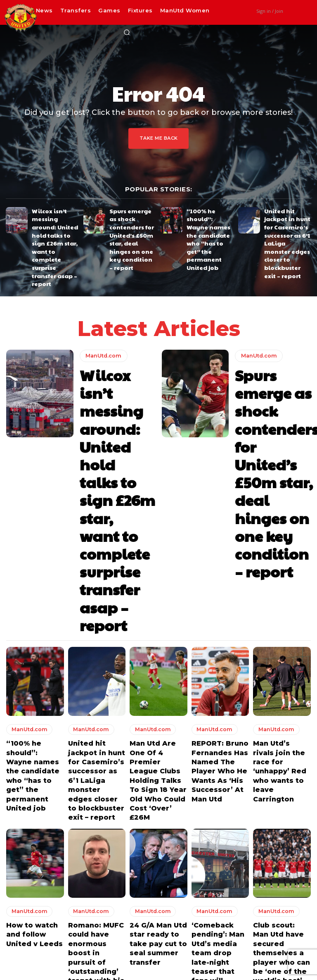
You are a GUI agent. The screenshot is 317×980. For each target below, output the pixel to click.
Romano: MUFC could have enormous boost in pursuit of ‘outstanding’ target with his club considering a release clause (97, 686)
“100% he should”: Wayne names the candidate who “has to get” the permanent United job (210, 223)
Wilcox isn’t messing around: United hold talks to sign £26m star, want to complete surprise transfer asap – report (55, 226)
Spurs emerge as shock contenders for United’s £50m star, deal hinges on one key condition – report (133, 223)
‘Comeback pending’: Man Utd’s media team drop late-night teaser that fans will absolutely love (219, 682)
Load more (158, 736)
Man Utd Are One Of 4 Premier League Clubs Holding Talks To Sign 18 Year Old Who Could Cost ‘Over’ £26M (155, 526)
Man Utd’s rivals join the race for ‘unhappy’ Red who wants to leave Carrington (279, 518)
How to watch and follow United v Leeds (34, 667)
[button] (127, 32)
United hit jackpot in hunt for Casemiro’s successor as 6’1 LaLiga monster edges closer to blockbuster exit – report (285, 229)
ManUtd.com (102, 315)
